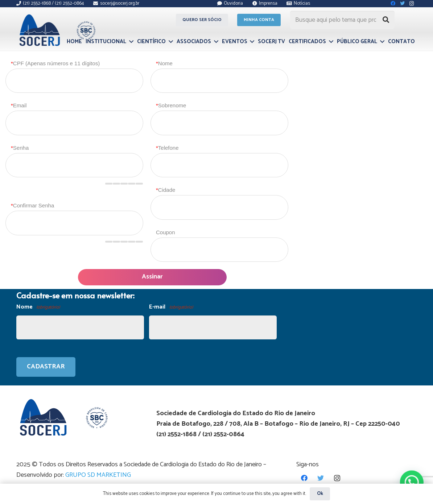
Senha (20, 148)
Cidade (166, 190)
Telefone (167, 148)
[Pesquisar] (386, 20)
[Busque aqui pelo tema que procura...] (342, 20)
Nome (164, 63)
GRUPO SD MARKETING (98, 475)
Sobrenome (171, 105)
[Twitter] (321, 478)
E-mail (171, 307)
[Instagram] (337, 478)
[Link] (56, 30)
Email (19, 105)
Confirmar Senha (32, 205)
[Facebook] (304, 478)
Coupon (166, 232)
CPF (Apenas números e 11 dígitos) (55, 63)
